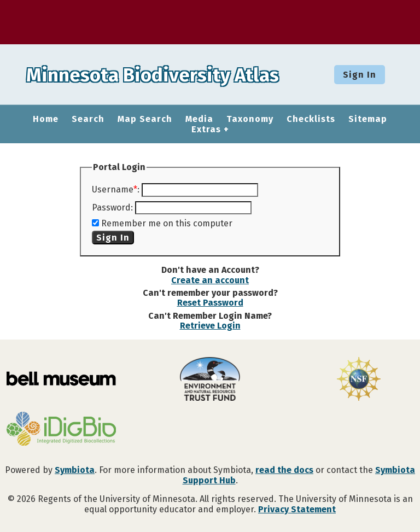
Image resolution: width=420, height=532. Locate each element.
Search (88, 119)
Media (199, 119)
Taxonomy (250, 119)
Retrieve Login (210, 326)
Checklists (311, 119)
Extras (206, 130)
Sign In (360, 75)
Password (111, 207)
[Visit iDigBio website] (61, 430)
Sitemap (368, 119)
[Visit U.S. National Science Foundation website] (359, 380)
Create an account (210, 280)
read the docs (284, 470)
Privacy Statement (297, 509)
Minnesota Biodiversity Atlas (170, 74)
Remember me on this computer (167, 223)
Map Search (145, 119)
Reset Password (210, 303)
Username (113, 189)
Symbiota (75, 470)
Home (46, 119)
